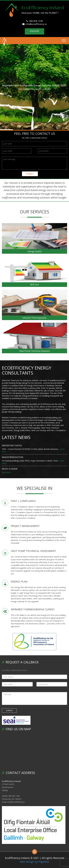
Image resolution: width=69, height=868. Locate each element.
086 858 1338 (35, 21)
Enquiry (34, 31)
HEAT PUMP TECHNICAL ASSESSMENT (33, 551)
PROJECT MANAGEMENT (25, 526)
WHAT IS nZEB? (10, 469)
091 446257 (17, 799)
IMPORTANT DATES (12, 445)
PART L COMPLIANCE (23, 501)
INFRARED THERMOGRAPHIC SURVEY (33, 609)
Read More (6, 472)
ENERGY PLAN (19, 582)
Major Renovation (13, 457)
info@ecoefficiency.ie (34, 24)
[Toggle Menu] (64, 41)
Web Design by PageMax (35, 862)
